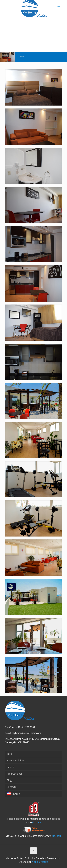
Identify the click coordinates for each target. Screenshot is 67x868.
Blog (9, 780)
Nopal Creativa (40, 862)
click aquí (37, 822)
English (13, 794)
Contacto (12, 787)
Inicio (10, 754)
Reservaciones (14, 774)
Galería (10, 767)
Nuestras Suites (15, 760)
